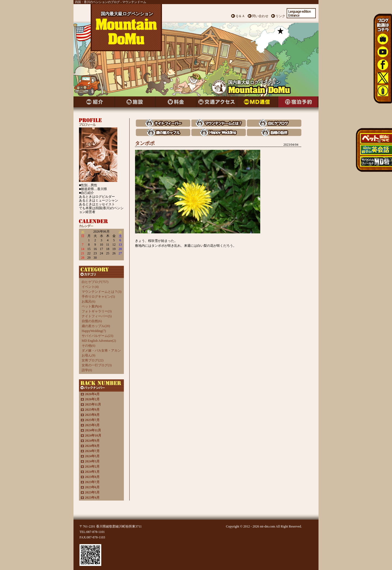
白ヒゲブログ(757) (95, 282)
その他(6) (88, 346)
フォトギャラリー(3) (97, 311)
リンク (280, 16)
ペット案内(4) (92, 306)
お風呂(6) (88, 301)
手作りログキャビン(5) (98, 297)
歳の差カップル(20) (96, 326)
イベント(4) (90, 287)
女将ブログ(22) (93, 360)
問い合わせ (260, 16)
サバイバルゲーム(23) (97, 336)
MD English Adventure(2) (99, 341)
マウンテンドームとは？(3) (102, 292)
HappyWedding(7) (94, 331)
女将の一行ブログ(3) (97, 365)
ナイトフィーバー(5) (97, 316)
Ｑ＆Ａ (240, 16)
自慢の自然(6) (92, 321)
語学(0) (87, 370)
